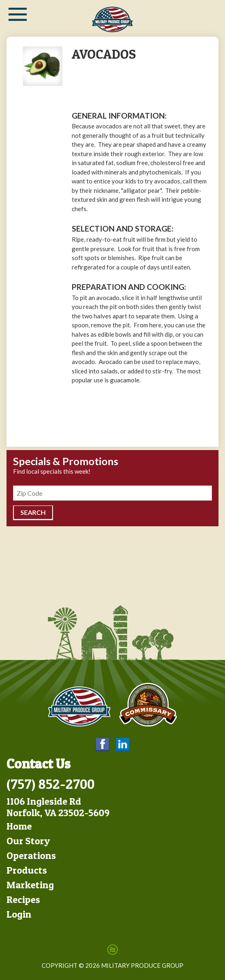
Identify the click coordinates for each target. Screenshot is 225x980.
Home (19, 826)
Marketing (30, 885)
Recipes (23, 899)
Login (19, 914)
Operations (31, 855)
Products (27, 870)
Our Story (28, 841)
